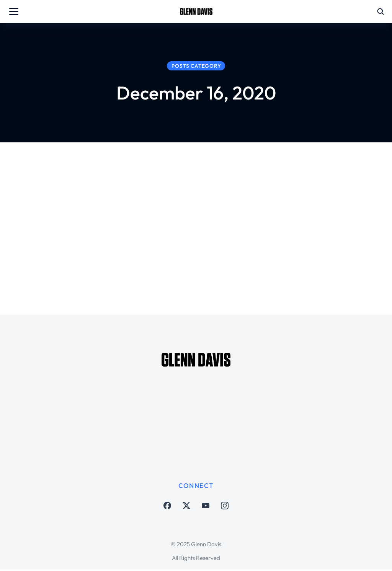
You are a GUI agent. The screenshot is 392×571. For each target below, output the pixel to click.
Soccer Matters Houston (188, 252)
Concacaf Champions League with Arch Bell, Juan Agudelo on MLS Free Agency (237, 223)
